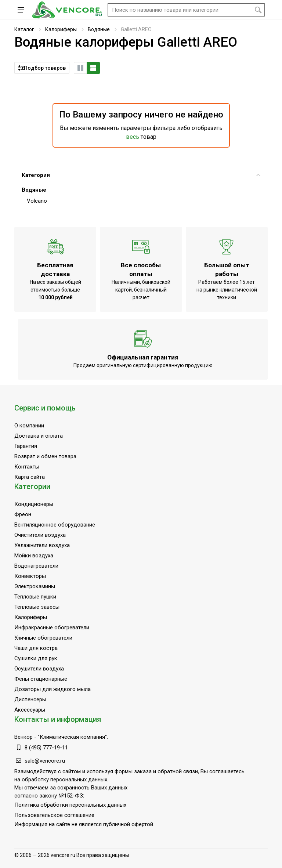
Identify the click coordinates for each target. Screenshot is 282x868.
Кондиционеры (34, 504)
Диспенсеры (30, 699)
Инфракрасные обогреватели (52, 628)
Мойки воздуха (34, 556)
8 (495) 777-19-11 (46, 748)
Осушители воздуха (39, 669)
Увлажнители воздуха (42, 545)
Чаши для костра (36, 648)
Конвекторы (30, 576)
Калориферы (61, 29)
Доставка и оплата (39, 436)
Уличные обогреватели (43, 638)
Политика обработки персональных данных (70, 805)
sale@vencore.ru (45, 761)
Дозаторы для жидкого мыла (53, 689)
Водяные (99, 29)
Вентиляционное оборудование (55, 525)
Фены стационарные (41, 679)
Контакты (27, 467)
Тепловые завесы (37, 607)
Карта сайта (30, 477)
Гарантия (26, 446)
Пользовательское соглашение (54, 815)
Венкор (23, 737)
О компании (29, 426)
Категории (141, 175)
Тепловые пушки (35, 597)
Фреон (23, 514)
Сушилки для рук (36, 658)
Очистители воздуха (40, 535)
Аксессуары (30, 710)
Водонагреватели (36, 566)
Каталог (24, 29)
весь (133, 137)
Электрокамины (35, 586)
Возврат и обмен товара (45, 456)
